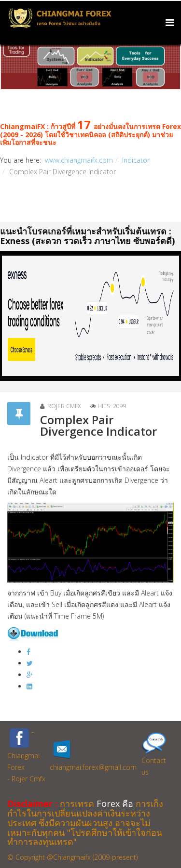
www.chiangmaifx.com (79, 160)
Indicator (136, 160)
